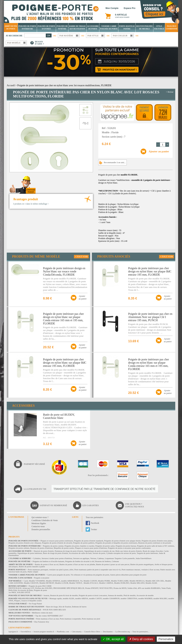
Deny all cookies (141, 639)
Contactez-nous (38, 526)
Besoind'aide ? (39, 43)
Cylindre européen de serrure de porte (121, 553)
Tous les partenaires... (141, 632)
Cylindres (37, 558)
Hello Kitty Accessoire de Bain (21, 590)
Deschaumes (108, 632)
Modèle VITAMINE (37, 581)
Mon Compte (112, 8)
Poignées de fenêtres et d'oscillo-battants (48, 561)
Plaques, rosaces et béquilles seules (28, 601)
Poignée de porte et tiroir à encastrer (93, 595)
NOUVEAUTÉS (106, 588)
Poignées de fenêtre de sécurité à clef (80, 561)
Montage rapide (56, 598)
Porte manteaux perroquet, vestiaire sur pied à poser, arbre (51, 570)
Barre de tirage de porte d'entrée (56, 553)
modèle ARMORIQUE (70, 581)
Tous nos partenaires (94, 517)
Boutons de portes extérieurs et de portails (155, 543)
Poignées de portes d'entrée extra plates (157, 541)
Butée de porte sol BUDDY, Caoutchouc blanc (59, 416)
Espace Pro (129, 8)
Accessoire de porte (93, 27)
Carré (26, 581)
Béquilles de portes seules (64, 548)
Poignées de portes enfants (19, 548)
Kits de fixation (65, 607)
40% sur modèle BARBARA (149, 588)
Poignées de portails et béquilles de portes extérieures (116, 543)
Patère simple (33, 572)
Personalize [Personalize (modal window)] (166, 639)
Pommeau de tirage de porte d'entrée (69, 551)
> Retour (170, 92)
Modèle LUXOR (62, 583)
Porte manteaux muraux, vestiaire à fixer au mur (140, 570)
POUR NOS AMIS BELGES (54, 610)
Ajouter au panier (159, 151)
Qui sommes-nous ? (40, 517)
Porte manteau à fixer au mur (47, 619)
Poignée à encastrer (42, 578)
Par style (93, 36)
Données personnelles (41, 529)
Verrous (93, 558)
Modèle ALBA (151, 583)
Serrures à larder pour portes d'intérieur (57, 558)
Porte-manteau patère (127, 27)
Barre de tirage (52, 607)
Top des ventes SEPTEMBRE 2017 (49, 616)
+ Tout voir (81, 257)
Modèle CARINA (106, 583)
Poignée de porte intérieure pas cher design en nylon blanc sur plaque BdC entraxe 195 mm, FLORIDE (65, 363)
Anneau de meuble (115, 595)
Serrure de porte (99, 553)
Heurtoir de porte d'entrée (44, 551)
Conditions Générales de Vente (45, 520)
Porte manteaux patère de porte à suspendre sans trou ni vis (97, 570)
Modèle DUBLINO (122, 583)
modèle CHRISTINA (129, 598)
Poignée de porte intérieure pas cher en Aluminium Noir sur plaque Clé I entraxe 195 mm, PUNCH (150, 317)
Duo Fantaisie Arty (42, 622)
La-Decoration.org (123, 632)
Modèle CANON (90, 581)
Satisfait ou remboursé (53, 505)
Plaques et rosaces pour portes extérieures (57, 541)
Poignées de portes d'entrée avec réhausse (25, 543)
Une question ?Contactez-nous (134, 505)
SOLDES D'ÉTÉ (23, 592)
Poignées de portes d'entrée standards (89, 541)
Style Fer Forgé (159, 27)
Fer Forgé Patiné (35, 604)
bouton (46, 595)
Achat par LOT (28, 588)
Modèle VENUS (76, 583)
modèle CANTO (96, 598)
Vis (81, 581)
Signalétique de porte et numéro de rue (99, 551)
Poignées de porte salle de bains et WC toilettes (156, 546)
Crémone (115, 561)
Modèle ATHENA (53, 581)
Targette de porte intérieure (147, 553)
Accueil (11, 85)
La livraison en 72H (35, 489)
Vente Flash (166, 588)
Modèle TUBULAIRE (120, 581)
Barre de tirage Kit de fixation (77, 27)
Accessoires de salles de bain (80, 553)
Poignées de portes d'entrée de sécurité (57, 543)
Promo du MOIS (120, 588)
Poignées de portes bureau (126, 546)
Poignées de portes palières (84, 543)
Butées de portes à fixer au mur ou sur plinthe (77, 564)
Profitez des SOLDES (44, 588)
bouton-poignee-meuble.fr (44, 632)
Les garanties (90, 505)
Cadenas (101, 558)
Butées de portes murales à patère (32, 567)
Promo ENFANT (92, 588)
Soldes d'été (132, 588)
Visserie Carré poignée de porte (109, 27)
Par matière (66, 36)
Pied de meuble (130, 595)
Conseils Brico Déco (92, 632)
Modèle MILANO (137, 583)
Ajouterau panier (83, 297)
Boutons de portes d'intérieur (42, 548)
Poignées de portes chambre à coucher (79, 546)
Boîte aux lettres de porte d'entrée (129, 551)
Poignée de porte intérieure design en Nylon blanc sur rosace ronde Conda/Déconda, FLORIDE (64, 271)
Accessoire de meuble (145, 595)
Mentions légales (39, 523)
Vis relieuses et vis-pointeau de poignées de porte (90, 575)
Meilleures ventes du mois (42, 613)
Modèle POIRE (104, 581)
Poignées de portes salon (105, 546)
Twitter (94, 529)
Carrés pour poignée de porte (58, 575)
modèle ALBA (68, 598)
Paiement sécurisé (34, 464)
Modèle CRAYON (31, 583)
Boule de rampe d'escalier (153, 551)
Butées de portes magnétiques (142, 564)
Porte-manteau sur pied (91, 619)
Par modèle (14, 43)
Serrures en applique (81, 558)
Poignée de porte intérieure (27, 27)
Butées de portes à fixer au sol (47, 564)
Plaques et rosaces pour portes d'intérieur (91, 548)
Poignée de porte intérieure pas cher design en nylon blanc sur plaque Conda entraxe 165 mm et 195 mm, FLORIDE (63, 319)
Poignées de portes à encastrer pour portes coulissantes (129, 548)
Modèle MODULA (137, 581)
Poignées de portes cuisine (53, 546)
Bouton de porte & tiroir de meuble (64, 595)
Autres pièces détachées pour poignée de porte (128, 575)
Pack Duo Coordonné (172, 27)
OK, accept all (113, 639)
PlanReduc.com (63, 632)
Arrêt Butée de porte (11, 27)
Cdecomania (77, 632)
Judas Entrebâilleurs (144, 558)
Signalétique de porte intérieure (30, 553)
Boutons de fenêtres (103, 561)
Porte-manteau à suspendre (70, 619)
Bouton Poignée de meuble (144, 27)
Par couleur (120, 36)
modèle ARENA (82, 598)
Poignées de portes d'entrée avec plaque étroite (122, 541)
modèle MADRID (145, 598)
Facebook (95, 523)
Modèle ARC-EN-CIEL (155, 581)
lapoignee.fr (13, 632)
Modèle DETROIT (47, 583)
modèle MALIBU (160, 598)
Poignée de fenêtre (62, 27)
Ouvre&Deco (26, 632)
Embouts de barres (79, 607)
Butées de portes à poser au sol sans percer (113, 564)
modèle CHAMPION (111, 598)
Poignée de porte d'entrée (46, 27)
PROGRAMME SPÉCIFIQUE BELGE (69, 588)
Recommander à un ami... (115, 162)
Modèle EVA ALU (91, 583)
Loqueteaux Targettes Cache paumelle (120, 558)
